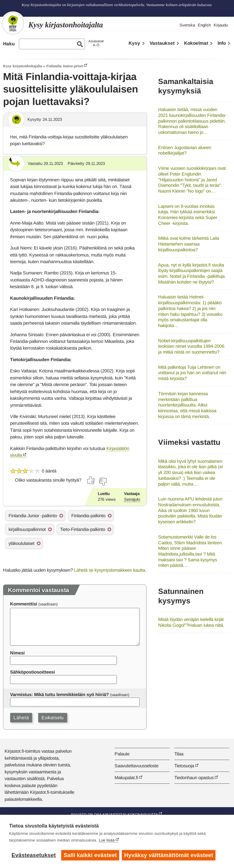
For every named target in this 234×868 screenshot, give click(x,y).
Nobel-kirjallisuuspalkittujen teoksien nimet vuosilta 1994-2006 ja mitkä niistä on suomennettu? (191, 346)
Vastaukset (162, 43)
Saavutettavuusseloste (136, 766)
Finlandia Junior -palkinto (33, 516)
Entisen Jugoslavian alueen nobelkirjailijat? (185, 150)
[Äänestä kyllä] (91, 480)
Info (222, 43)
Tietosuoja (184, 766)
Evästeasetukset (34, 855)
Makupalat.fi (126, 777)
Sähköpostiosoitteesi (32, 672)
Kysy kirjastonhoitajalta (23, 66)
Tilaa (179, 754)
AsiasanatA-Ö (96, 43)
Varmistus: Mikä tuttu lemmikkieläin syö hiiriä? (59, 694)
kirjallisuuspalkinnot (27, 529)
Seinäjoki (132, 499)
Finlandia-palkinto (88, 516)
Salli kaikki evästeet (90, 855)
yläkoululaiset (21, 543)
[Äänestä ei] (103, 482)
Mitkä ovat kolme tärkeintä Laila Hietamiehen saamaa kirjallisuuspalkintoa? (189, 244)
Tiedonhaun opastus (194, 777)
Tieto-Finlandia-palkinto (83, 529)
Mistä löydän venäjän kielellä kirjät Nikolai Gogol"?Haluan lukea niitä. (191, 622)
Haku (9, 44)
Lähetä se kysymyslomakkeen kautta (110, 570)
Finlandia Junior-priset (65, 66)
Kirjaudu (221, 25)
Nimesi (17, 653)
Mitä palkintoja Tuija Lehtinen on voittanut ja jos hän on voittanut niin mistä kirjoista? (192, 373)
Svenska (187, 25)
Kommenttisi (24, 604)
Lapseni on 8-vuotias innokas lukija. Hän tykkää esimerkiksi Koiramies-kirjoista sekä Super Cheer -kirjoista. (188, 215)
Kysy (134, 43)
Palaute (122, 754)
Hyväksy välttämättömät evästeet (169, 855)
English (204, 25)
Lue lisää (107, 840)
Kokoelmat (196, 43)
